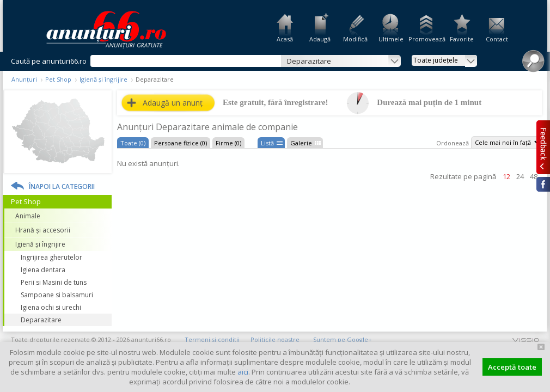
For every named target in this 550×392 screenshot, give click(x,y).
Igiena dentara (43, 270)
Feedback (543, 147)
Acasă (285, 39)
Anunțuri (24, 79)
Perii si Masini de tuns (54, 282)
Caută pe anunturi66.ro (49, 61)
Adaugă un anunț (173, 103)
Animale (28, 216)
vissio (525, 339)
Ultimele (391, 39)
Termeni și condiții (212, 339)
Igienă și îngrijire (103, 79)
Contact (497, 39)
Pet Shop (58, 79)
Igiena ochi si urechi (51, 307)
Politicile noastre (275, 339)
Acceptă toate (512, 367)
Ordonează (453, 143)
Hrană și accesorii (43, 230)
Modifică (355, 39)
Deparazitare (41, 320)
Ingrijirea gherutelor (51, 257)
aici (243, 372)
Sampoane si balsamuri (57, 295)
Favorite (462, 39)
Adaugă (320, 39)
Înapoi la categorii (62, 186)
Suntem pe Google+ (343, 339)
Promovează (426, 39)
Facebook (543, 184)
